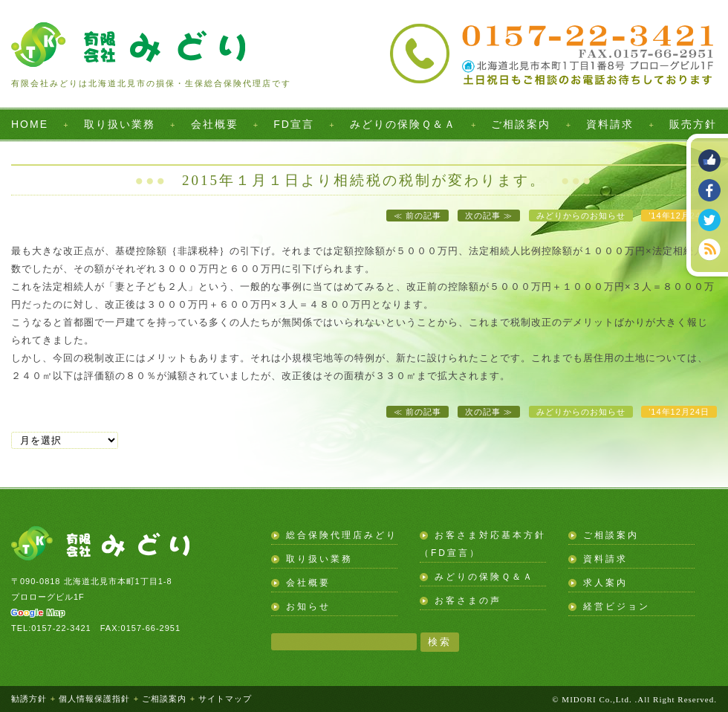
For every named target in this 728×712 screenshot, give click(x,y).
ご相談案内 (521, 124)
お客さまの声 (468, 601)
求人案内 (605, 583)
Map (38, 612)
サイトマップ (225, 699)
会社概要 (215, 124)
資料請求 (610, 124)
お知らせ (308, 606)
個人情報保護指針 (94, 699)
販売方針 (693, 124)
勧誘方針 (29, 699)
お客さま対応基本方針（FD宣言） (483, 544)
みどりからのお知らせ (581, 216)
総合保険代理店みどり (342, 535)
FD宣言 (294, 124)
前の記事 (423, 216)
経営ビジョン (617, 606)
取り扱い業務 (120, 124)
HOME (30, 124)
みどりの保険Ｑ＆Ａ (403, 124)
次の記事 (483, 216)
